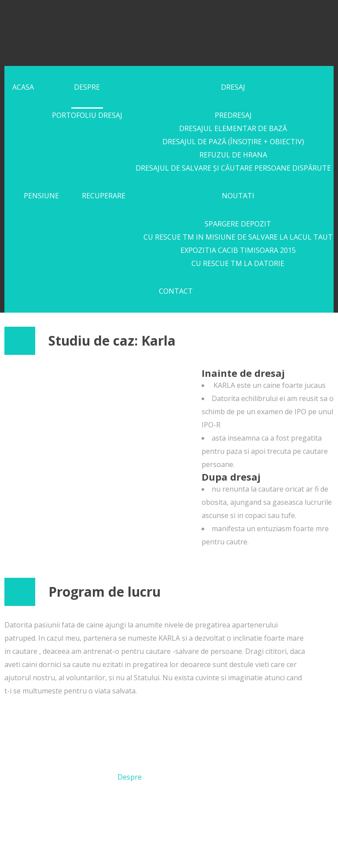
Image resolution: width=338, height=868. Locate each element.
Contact (176, 291)
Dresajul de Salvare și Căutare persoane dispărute (233, 168)
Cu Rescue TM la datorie (238, 263)
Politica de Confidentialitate (221, 848)
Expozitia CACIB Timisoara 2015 (238, 250)
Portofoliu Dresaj (87, 115)
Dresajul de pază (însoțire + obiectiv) (233, 142)
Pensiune (41, 196)
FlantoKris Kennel (120, 31)
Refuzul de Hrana (233, 155)
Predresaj (233, 115)
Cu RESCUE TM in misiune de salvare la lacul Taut (238, 237)
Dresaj (233, 87)
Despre (87, 87)
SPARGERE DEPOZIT (238, 224)
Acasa (23, 87)
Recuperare (104, 196)
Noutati (238, 196)
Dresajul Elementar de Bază (233, 128)
